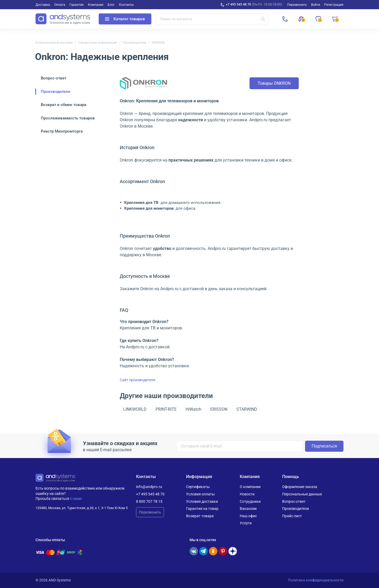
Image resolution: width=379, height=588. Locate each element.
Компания (96, 5)
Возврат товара (200, 516)
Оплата (60, 5)
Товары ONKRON (274, 83)
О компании (250, 487)
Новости (247, 494)
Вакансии (248, 509)
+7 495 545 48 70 (238, 4)
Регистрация (334, 5)
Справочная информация (98, 43)
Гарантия (77, 5)
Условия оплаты (200, 494)
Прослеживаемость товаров (68, 118)
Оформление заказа (300, 487)
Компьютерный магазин (54, 43)
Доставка (43, 5)
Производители (134, 43)
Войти (316, 5)
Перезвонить (150, 512)
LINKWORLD (135, 409)
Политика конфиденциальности (316, 580)
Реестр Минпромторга (62, 131)
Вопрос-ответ (54, 78)
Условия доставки (202, 501)
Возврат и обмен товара (64, 105)
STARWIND (247, 409)
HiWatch (193, 409)
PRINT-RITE (166, 409)
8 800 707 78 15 (149, 501)
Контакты (126, 5)
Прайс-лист (292, 516)
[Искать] (263, 19)
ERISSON (219, 409)
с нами (76, 499)
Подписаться (324, 446)
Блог (111, 5)
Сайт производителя (138, 380)
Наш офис (248, 516)
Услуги (246, 523)
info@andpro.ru (149, 487)
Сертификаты (198, 487)
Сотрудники (250, 501)
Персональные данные (302, 494)
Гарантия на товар (202, 509)
